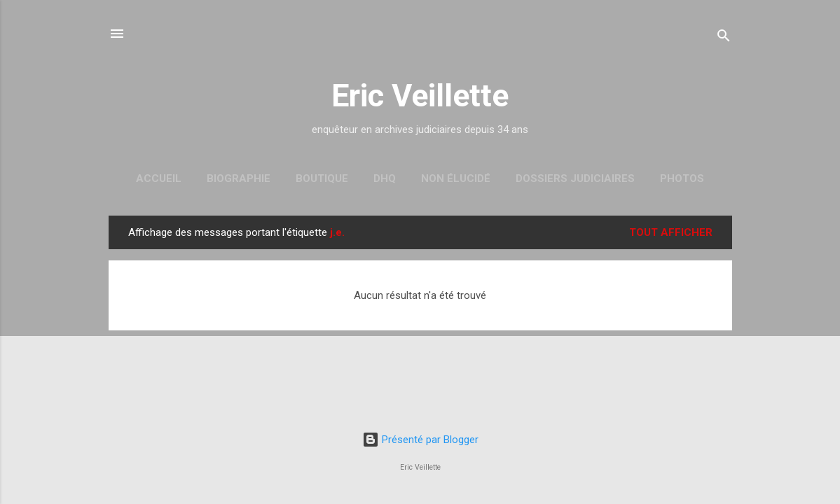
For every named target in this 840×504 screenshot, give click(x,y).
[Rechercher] (724, 38)
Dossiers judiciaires (575, 178)
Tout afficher (671, 232)
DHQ (385, 178)
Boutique (322, 178)
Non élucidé (456, 178)
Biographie (239, 178)
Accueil (159, 178)
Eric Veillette (420, 96)
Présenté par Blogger (420, 440)
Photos (682, 178)
